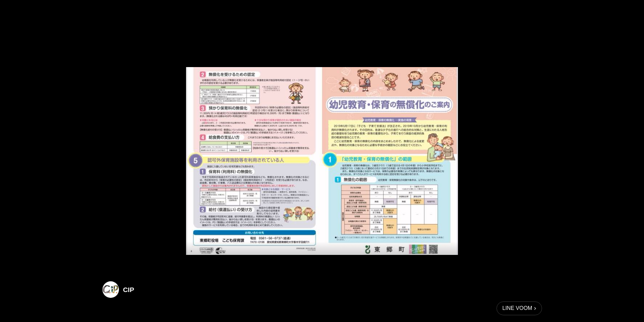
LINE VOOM (517, 308)
